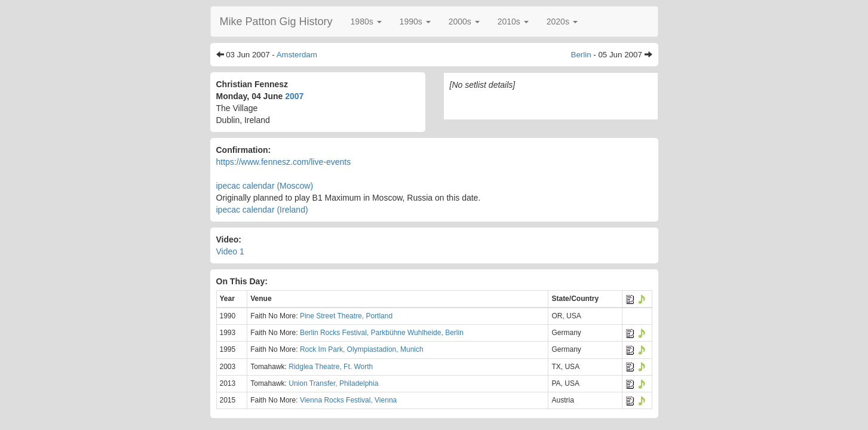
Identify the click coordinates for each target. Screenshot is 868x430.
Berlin (581, 55)
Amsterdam (297, 55)
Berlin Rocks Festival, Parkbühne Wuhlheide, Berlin (382, 333)
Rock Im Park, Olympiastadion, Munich (362, 349)
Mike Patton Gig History (276, 21)
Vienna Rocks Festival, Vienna (348, 400)
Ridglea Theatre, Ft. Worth (331, 367)
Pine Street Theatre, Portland (346, 316)
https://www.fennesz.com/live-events (284, 162)
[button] (366, 21)
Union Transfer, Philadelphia (333, 383)
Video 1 (230, 251)
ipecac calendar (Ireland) (262, 210)
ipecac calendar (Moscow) (265, 186)
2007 (294, 96)
